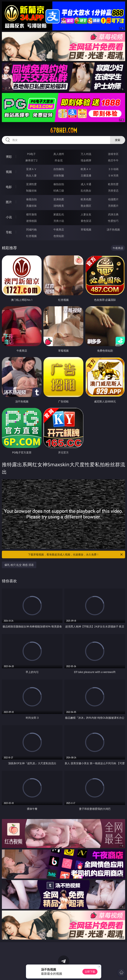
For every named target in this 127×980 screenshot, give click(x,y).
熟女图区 (86, 206)
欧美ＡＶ (86, 169)
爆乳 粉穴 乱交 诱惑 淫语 (19, 565)
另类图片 (113, 206)
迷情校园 (31, 221)
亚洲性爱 (31, 184)
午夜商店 (59, 229)
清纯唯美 (59, 206)
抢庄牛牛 (113, 160)
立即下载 (90, 972)
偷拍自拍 (59, 184)
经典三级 (59, 191)
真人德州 (59, 154)
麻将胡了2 (31, 160)
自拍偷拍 (59, 169)
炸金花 (59, 160)
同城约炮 (31, 229)
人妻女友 (86, 214)
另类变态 (113, 191)
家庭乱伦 (59, 214)
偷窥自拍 (31, 199)
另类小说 (59, 221)
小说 (9, 217)
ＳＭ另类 (113, 175)
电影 (9, 187)
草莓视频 (86, 229)
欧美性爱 (113, 184)
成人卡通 (86, 184)
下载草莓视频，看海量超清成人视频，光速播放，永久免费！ (76, 555)
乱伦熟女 (86, 191)
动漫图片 (113, 199)
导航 (9, 232)
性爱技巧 (113, 221)
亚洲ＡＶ (31, 169)
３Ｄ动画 (113, 169)
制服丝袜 (31, 191)
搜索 (118, 140)
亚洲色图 (59, 199)
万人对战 (86, 154)
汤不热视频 (113, 229)
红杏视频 (31, 236)
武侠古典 (113, 214)
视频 (9, 172)
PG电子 (32, 154)
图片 (9, 202)
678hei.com (64, 130)
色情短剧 (59, 236)
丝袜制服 (59, 175)
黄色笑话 (86, 221)
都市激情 (31, 214)
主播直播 (86, 175)
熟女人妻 (31, 175)
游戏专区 (113, 154)
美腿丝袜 (31, 206)
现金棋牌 (86, 160)
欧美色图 (86, 199)
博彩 (9, 157)
